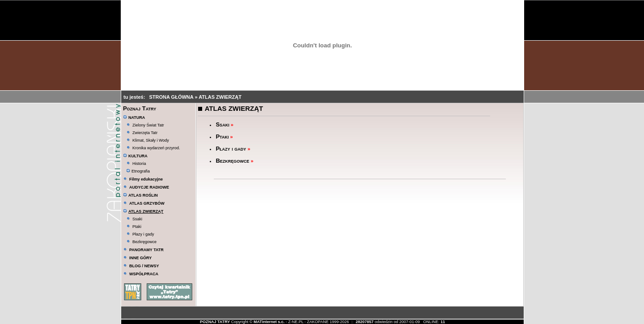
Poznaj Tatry (140, 108)
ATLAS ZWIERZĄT (220, 97)
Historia (139, 164)
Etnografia (138, 171)
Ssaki (137, 219)
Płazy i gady (143, 234)
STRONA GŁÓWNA (172, 97)
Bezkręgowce (144, 242)
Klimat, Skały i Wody (151, 140)
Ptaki (137, 227)
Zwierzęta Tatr (145, 133)
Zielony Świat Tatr (148, 125)
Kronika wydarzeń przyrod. (156, 148)
